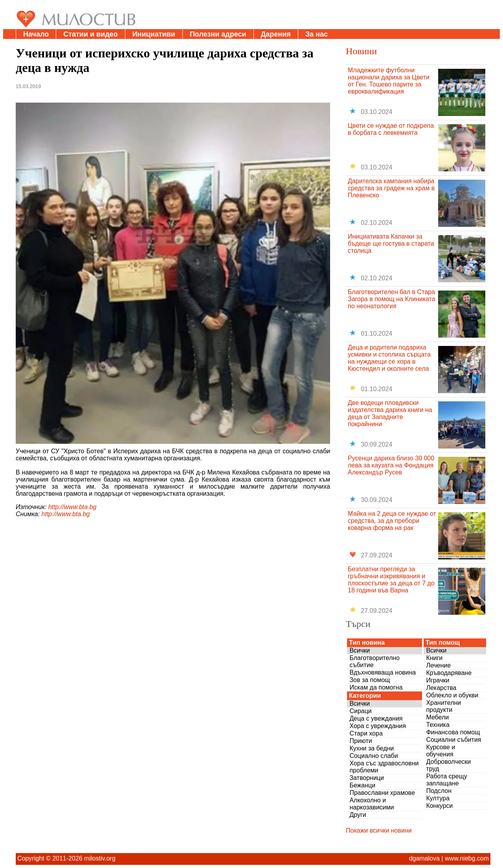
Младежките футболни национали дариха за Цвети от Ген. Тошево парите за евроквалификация (389, 81)
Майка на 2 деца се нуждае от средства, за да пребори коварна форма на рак (392, 521)
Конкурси (439, 806)
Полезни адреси (218, 34)
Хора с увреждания (378, 726)
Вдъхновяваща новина (383, 672)
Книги (434, 658)
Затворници (367, 778)
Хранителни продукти (443, 706)
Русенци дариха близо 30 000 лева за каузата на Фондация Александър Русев (391, 465)
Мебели (437, 717)
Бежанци (362, 785)
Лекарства (441, 688)
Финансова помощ (453, 732)
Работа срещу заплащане (446, 780)
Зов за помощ (370, 680)
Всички (360, 650)
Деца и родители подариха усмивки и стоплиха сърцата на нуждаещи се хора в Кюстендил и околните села (389, 358)
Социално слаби (374, 756)
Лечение (438, 665)
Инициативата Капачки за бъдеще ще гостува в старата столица (391, 244)
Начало (36, 34)
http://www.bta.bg (73, 507)
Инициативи (154, 34)
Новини (361, 51)
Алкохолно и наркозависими (372, 804)
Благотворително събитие (374, 661)
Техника (438, 725)
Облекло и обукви (452, 695)
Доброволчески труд (448, 765)
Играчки (438, 680)
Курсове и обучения (441, 751)
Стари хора (366, 733)
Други (358, 815)
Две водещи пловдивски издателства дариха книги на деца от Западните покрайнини (390, 413)
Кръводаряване (449, 673)
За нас (317, 34)
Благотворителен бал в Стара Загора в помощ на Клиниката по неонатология (392, 299)
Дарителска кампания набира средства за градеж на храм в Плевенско (391, 188)
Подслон (439, 791)
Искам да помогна (376, 687)
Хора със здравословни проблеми (384, 767)
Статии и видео (90, 34)
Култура (438, 798)
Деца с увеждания (376, 718)
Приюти (361, 741)
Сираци (360, 711)
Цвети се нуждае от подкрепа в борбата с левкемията (391, 129)
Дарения (276, 34)
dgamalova (424, 858)
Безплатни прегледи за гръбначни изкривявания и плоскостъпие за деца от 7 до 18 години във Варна (391, 580)
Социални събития (453, 740)
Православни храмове (382, 793)
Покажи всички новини (379, 830)
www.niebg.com (467, 858)
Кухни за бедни (372, 748)
